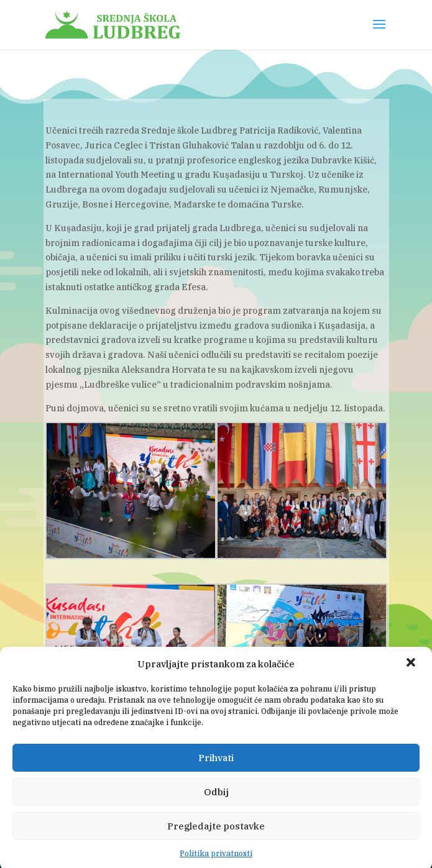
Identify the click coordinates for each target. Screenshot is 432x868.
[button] (412, 674)
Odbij (216, 802)
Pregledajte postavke (216, 836)
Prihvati (216, 768)
